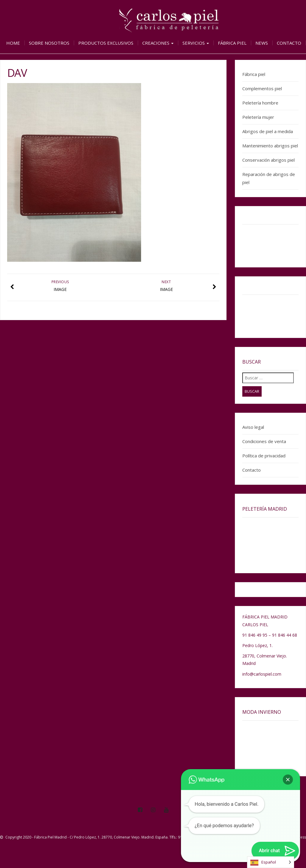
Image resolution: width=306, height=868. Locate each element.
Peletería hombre (260, 103)
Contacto (289, 43)
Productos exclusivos (106, 43)
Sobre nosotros (49, 43)
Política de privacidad (264, 456)
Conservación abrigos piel (268, 160)
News (262, 43)
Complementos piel (262, 88)
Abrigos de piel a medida (268, 131)
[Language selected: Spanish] (271, 862)
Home (13, 43)
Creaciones (158, 43)
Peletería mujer (258, 117)
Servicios (196, 43)
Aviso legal (253, 427)
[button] (288, 780)
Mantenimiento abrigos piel (270, 146)
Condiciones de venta (264, 441)
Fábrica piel (232, 43)
